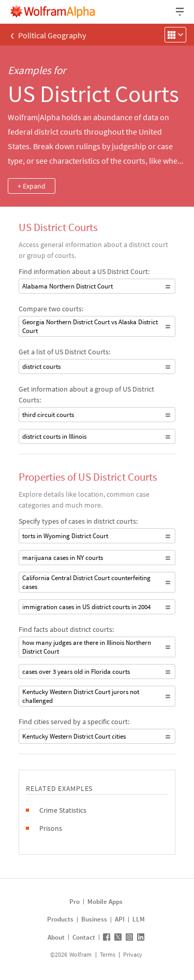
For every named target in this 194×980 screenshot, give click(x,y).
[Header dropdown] (181, 12)
